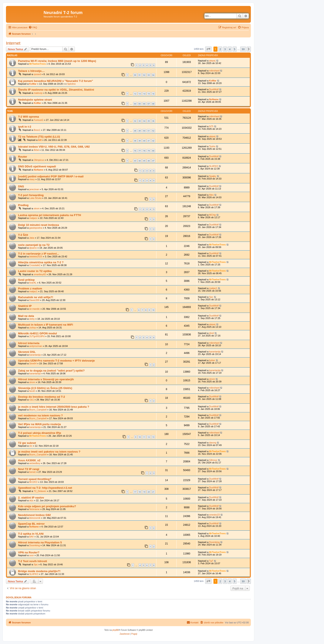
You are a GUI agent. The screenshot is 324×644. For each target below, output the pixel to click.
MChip (213, 215)
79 (149, 151)
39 (140, 141)
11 (144, 437)
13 (140, 94)
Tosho (212, 146)
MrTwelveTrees (38, 64)
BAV (32, 537)
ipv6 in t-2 (25, 127)
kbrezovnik (35, 518)
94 (153, 75)
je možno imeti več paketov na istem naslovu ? (49, 452)
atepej (212, 61)
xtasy (32, 179)
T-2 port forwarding (31, 195)
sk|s (31, 500)
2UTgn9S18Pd (37, 336)
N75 (211, 126)
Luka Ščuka (35, 198)
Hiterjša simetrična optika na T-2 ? (41, 262)
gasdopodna (36, 228)
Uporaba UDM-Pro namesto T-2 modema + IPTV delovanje (56, 361)
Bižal (36, 150)
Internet (13, 43)
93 (149, 75)
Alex (211, 195)
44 (140, 161)
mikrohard (214, 71)
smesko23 (215, 515)
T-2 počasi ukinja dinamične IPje (40, 433)
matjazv (33, 218)
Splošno (71, 84)
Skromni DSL (27, 352)
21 (153, 492)
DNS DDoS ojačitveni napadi (37, 166)
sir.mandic (35, 309)
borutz (33, 472)
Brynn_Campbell (38, 410)
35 (149, 121)
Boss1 (37, 130)
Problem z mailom (30, 289)
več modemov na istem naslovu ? (40, 415)
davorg (213, 443)
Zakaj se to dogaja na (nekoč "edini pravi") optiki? (51, 371)
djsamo (33, 248)
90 (135, 75)
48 (135, 131)
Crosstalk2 (35, 265)
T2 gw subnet (27, 443)
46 (149, 161)
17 (135, 492)
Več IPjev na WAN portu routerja (39, 424)
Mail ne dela (26, 316)
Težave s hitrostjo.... (31, 71)
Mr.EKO (33, 482)
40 (144, 141)
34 (144, 121)
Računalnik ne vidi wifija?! (36, 297)
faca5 (32, 391)
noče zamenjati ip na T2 (34, 245)
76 (135, 151)
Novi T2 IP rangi (29, 469)
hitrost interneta (29, 343)
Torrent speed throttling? (35, 479)
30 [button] (243, 49)
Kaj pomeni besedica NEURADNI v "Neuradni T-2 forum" (56, 81)
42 (153, 141)
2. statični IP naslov (31, 498)
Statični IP (25, 306)
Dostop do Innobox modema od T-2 (42, 397)
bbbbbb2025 (36, 256)
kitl (40, 140)
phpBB (115, 630)
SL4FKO (214, 166)
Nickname (35, 509)
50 (144, 131)
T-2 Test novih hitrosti (33, 561)
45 (144, 161)
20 (149, 492)
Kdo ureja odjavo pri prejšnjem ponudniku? (47, 506)
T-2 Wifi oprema (28, 117)
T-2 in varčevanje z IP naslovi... (39, 254)
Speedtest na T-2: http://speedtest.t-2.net (45, 488)
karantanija (35, 355)
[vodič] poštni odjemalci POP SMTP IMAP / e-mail (51, 176)
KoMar (33, 84)
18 (140, 492)
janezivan (34, 189)
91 (140, 75)
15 (149, 94)
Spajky (213, 176)
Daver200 (34, 300)
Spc (211, 297)
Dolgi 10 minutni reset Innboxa (38, 225)
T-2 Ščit (23, 235)
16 (153, 94)
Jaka (32, 238)
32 (135, 121)
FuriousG (39, 120)
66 (144, 104)
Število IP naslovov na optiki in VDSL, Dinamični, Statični (56, 90)
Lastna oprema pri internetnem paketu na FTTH (50, 215)
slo (31, 446)
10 (153, 310)
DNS (21, 186)
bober (212, 360)
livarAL (33, 283)
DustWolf (214, 89)
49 (140, 131)
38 (135, 141)
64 (135, 104)
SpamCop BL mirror (31, 524)
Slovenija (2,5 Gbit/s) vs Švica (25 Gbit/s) (45, 388)
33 (140, 121)
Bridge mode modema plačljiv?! (39, 571)
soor (32, 555)
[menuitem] (33, 27)
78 (144, 151)
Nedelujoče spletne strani (35, 100)
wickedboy (35, 463)
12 (135, 94)
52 (153, 131)
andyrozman (36, 346)
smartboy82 (40, 274)
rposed (37, 74)
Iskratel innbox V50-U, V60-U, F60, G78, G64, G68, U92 (54, 147)
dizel (212, 333)
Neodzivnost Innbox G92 (34, 515)
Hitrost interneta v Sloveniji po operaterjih (46, 379)
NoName (214, 99)
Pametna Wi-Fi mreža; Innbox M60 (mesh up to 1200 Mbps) (57, 61)
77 (140, 151)
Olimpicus (39, 160)
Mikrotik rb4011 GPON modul (37, 333)
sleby (32, 319)
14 (144, 94)
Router (23, 157)
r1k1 (32, 400)
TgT (211, 561)
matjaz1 (33, 291)
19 (144, 492)
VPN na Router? (29, 552)
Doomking (35, 545)
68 (153, 104)
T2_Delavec (40, 491)
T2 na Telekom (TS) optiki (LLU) (39, 137)
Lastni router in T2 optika (35, 271)
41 (149, 141)
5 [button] (235, 49)
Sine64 (33, 363)
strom (37, 208)
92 (144, 75)
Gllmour (213, 460)
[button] (208, 49)
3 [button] (225, 49)
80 (153, 151)
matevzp (38, 93)
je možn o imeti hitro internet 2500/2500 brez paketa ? (54, 407)
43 (135, 161)
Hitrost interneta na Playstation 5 (40, 542)
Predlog (23, 205)
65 (140, 104)
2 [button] (220, 49)
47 (153, 161)
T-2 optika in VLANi (31, 534)
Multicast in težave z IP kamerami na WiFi (45, 325)
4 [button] (230, 49)
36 (153, 121)
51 (149, 131)
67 (149, 104)
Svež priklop (26, 280)
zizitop (33, 328)
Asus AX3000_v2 (29, 460)
